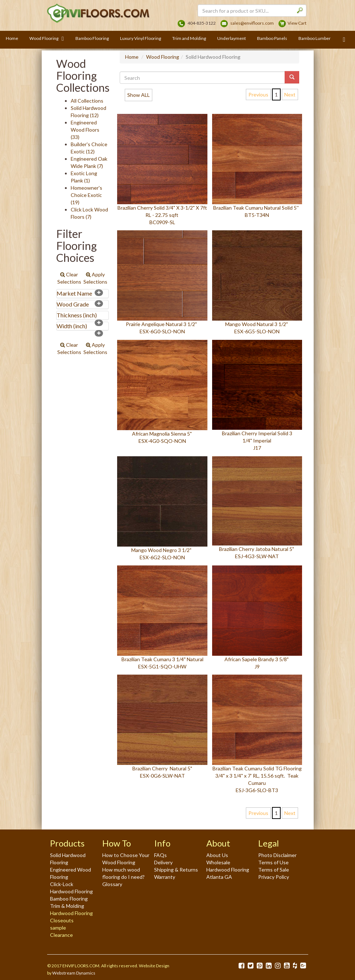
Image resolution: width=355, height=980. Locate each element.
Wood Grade (73, 304)
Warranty (165, 877)
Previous (258, 94)
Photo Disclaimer (277, 855)
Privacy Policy (274, 877)
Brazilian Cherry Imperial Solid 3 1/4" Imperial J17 (257, 396)
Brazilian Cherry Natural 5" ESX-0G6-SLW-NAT (162, 727)
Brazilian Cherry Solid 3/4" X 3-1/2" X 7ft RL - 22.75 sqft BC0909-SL (162, 170)
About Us (217, 855)
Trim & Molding (67, 906)
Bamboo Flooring (69, 899)
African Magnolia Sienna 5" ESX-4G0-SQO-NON (162, 392)
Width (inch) (72, 326)
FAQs (160, 855)
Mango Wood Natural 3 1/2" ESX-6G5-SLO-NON (257, 282)
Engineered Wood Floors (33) (85, 130)
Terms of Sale (274, 870)
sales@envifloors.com (252, 23)
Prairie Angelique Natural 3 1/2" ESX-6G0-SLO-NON (162, 282)
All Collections (87, 101)
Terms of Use (273, 862)
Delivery (163, 862)
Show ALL (139, 95)
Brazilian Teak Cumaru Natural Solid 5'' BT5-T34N (257, 166)
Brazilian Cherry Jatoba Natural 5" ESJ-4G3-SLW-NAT (257, 508)
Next (290, 94)
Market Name (74, 293)
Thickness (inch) (77, 315)
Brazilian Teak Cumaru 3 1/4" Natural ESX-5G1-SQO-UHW (162, 617)
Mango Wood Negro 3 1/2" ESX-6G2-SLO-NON (162, 508)
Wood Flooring (163, 57)
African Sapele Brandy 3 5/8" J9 (257, 617)
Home (132, 57)
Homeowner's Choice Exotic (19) (86, 195)
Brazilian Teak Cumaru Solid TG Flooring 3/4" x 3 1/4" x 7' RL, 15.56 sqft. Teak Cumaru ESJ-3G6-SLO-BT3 (257, 734)
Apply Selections (95, 278)
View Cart (297, 23)
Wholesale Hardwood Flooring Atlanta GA (228, 870)
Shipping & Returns (176, 870)
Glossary (112, 884)
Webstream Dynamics (74, 973)
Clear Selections (69, 278)
